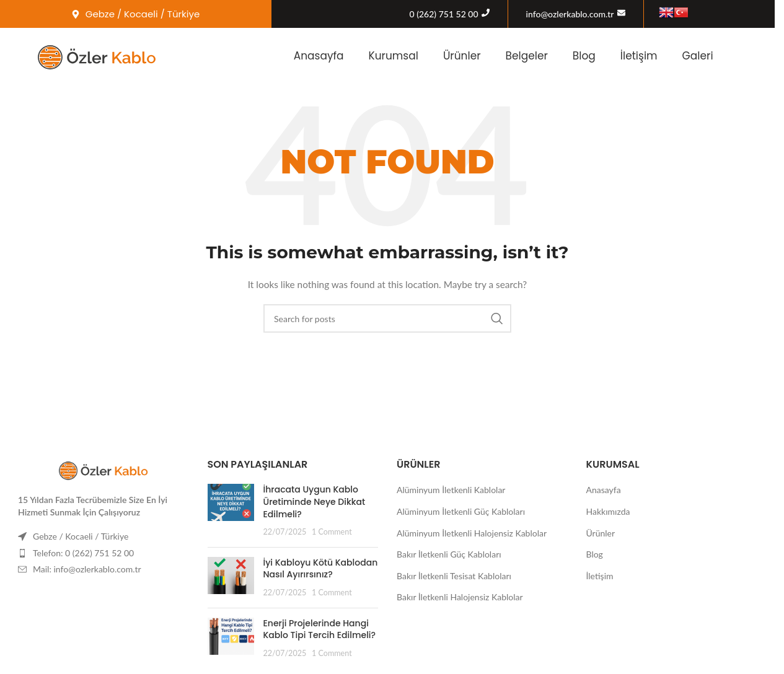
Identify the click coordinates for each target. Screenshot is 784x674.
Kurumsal (394, 56)
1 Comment (332, 532)
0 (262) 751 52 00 (444, 14)
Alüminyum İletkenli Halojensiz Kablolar (472, 533)
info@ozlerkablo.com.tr (570, 14)
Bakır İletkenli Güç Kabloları (449, 554)
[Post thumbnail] (231, 510)
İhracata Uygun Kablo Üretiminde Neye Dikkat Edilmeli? (315, 501)
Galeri (698, 56)
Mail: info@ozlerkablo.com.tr (87, 569)
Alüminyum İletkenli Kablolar (451, 490)
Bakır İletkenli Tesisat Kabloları (454, 576)
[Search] (387, 318)
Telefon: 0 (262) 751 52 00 (83, 553)
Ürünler (462, 56)
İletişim (639, 56)
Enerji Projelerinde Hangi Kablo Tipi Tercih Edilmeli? (320, 629)
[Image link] (104, 469)
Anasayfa (319, 56)
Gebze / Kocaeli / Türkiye (81, 536)
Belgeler (527, 56)
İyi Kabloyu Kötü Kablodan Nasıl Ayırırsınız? (321, 569)
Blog (584, 56)
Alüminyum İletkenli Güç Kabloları (461, 511)
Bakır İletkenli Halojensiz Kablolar (460, 597)
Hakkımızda (608, 511)
